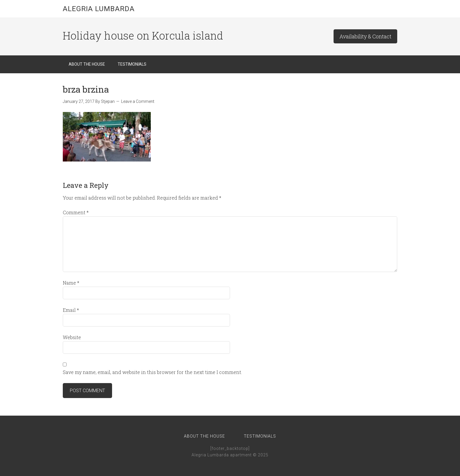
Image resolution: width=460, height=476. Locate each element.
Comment (76, 212)
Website (72, 337)
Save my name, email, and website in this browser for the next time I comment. (152, 372)
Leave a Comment (138, 101)
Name (71, 283)
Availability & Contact (365, 36)
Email (71, 310)
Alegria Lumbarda (99, 9)
